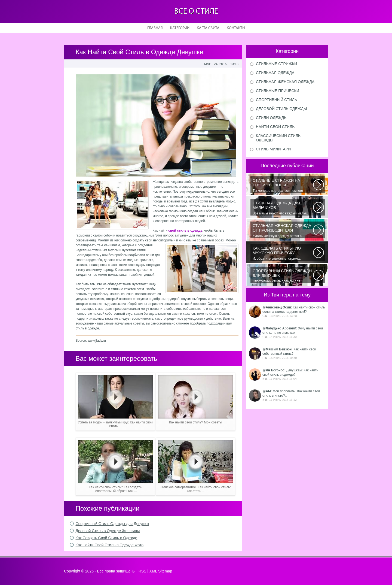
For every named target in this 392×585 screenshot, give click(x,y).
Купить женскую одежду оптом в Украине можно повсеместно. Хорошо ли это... (283, 231)
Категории (180, 28)
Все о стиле (196, 12)
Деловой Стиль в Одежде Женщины (108, 531)
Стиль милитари (273, 149)
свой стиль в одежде (185, 231)
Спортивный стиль (276, 100)
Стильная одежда (275, 73)
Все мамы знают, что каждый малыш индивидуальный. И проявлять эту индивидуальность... (283, 208)
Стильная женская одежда (285, 82)
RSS (143, 571)
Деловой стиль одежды (281, 109)
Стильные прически (278, 91)
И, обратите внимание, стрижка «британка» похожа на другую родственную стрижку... (283, 253)
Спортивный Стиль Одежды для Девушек (112, 524)
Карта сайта (208, 28)
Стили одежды (272, 118)
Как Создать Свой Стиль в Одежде (107, 538)
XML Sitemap (161, 571)
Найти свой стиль (275, 127)
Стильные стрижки (276, 64)
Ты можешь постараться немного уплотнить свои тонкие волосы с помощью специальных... (283, 186)
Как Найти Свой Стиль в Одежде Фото (110, 545)
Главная (155, 28)
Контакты (236, 28)
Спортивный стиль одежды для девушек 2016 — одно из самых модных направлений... (283, 276)
